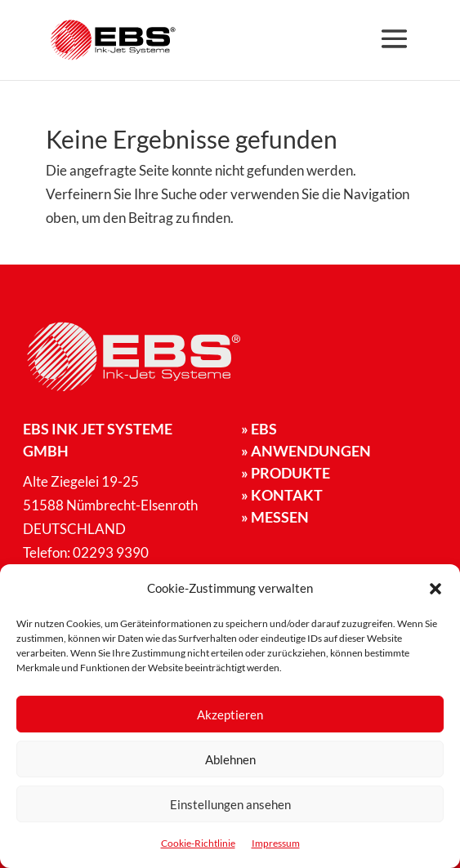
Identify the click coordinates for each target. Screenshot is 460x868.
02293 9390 (111, 552)
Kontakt (282, 495)
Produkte (286, 473)
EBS (259, 429)
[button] (435, 589)
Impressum (276, 843)
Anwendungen (306, 451)
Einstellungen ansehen (230, 804)
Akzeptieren (230, 714)
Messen (275, 517)
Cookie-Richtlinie (198, 843)
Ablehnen (230, 759)
